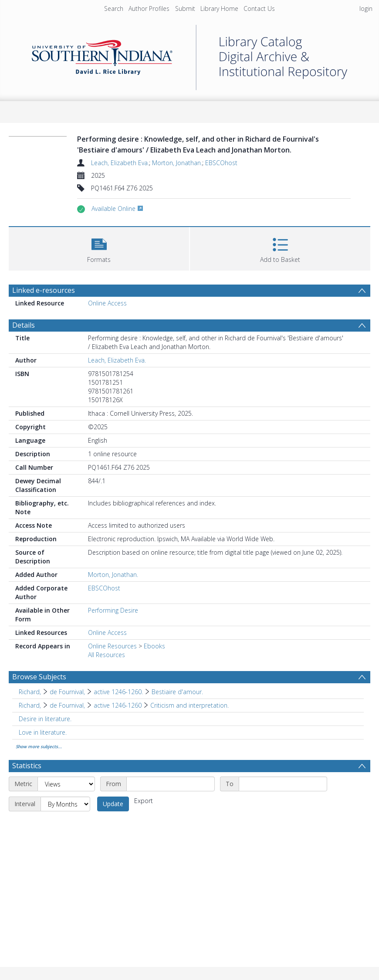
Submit (185, 8)
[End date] (283, 784)
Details (24, 325)
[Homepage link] (189, 55)
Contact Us (259, 8)
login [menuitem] (366, 8)
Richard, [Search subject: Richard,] (30, 692)
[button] (99, 248)
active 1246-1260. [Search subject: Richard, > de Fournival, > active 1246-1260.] (118, 692)
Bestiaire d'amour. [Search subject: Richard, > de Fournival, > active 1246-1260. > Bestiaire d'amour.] (177, 692)
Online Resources (112, 646)
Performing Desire (113, 610)
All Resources (107, 655)
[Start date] (171, 784)
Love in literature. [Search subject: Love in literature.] (43, 732)
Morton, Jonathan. (177, 163)
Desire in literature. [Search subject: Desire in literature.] (45, 719)
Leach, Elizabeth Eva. (120, 163)
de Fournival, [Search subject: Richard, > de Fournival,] (67, 692)
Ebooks (154, 646)
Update (113, 804)
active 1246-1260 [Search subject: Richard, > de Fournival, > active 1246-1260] (118, 705)
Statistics (27, 766)
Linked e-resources (44, 290)
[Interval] (65, 804)
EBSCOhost (221, 163)
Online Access (107, 303)
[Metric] (66, 784)
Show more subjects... (39, 746)
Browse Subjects (39, 677)
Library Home (219, 8)
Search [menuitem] (114, 8)
